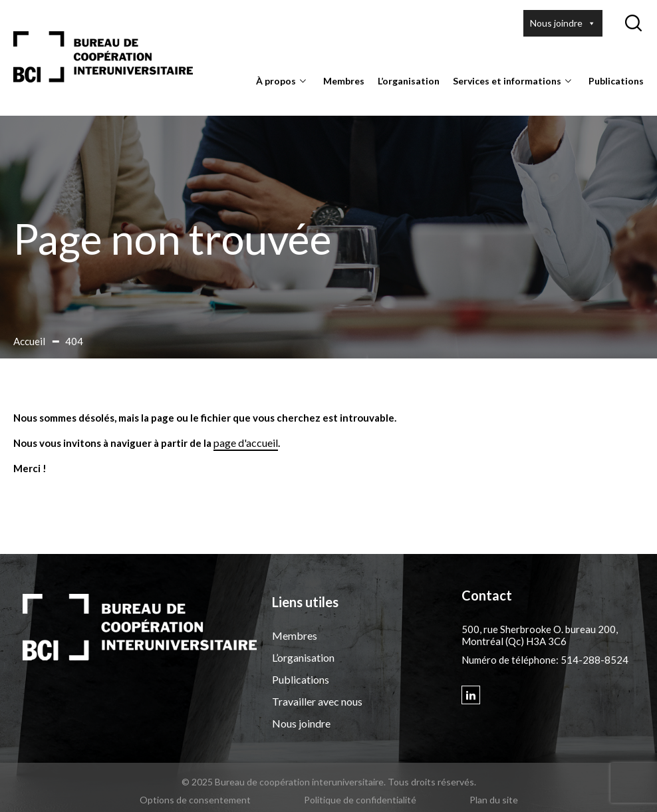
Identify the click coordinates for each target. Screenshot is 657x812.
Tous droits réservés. (432, 782)
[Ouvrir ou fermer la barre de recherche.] (633, 23)
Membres (344, 81)
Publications (616, 81)
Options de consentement (195, 800)
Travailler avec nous (317, 701)
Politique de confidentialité (360, 800)
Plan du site (494, 800)
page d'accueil (246, 443)
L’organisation (409, 81)
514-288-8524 (594, 660)
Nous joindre (563, 23)
